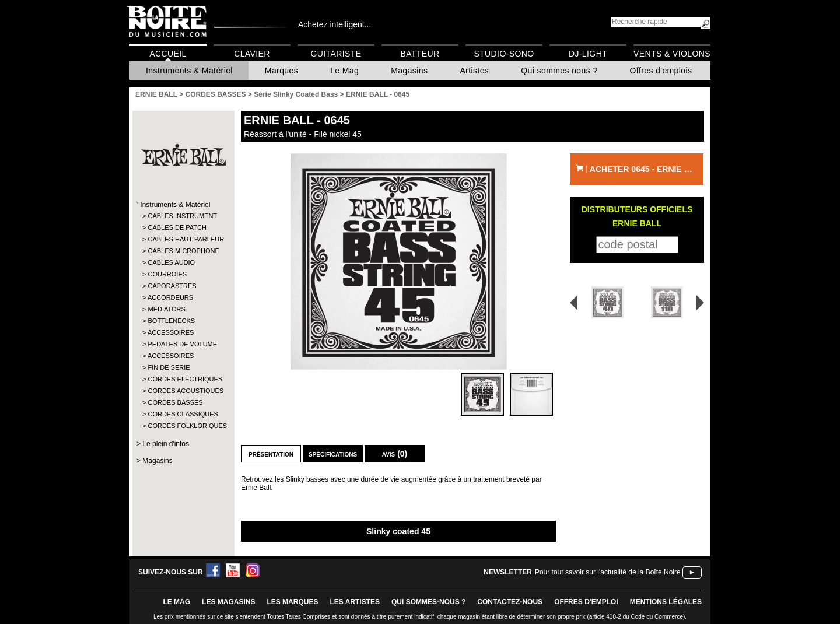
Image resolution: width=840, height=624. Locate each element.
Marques (281, 71)
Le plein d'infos (166, 444)
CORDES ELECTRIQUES (183, 379)
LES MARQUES (292, 602)
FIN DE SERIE (169, 367)
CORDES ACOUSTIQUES (183, 391)
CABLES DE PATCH (177, 227)
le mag (176, 602)
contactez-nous (510, 602)
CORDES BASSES (175, 402)
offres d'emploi (586, 602)
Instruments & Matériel (189, 71)
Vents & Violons (672, 54)
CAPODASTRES (172, 286)
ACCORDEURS (170, 297)
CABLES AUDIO (171, 262)
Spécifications (333, 454)
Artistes (474, 71)
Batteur (420, 54)
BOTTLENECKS (171, 321)
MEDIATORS (166, 309)
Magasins (409, 71)
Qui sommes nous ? (559, 71)
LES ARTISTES (355, 602)
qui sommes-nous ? (428, 602)
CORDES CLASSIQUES (183, 414)
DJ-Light (588, 54)
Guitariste (336, 54)
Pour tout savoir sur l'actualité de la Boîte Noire (608, 572)
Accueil (168, 54)
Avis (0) (395, 454)
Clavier (252, 54)
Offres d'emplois (661, 71)
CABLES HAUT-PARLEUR (183, 239)
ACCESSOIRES (171, 332)
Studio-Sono (504, 54)
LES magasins (228, 602)
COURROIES (167, 274)
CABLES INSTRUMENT (182, 216)
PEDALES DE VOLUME (182, 344)
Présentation (271, 454)
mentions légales (666, 602)
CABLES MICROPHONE (183, 251)
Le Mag (344, 71)
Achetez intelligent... (335, 24)
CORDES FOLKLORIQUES (183, 426)
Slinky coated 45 (398, 531)
